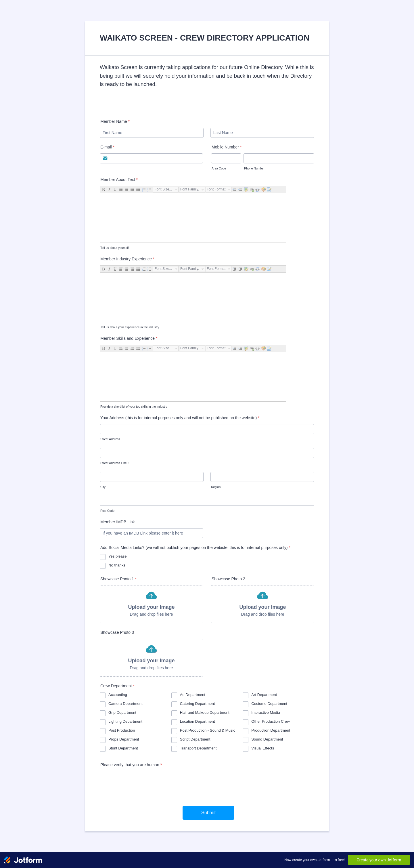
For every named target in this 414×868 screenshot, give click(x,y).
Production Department (271, 730)
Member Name (115, 121)
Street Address (110, 439)
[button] (151, 604)
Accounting (118, 695)
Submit (208, 813)
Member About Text (119, 180)
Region (216, 487)
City (103, 487)
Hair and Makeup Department (205, 712)
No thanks (117, 565)
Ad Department (193, 695)
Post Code (107, 511)
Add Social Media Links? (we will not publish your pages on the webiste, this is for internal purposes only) (195, 547)
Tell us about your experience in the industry (130, 327)
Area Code (219, 168)
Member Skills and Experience (129, 338)
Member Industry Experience (127, 259)
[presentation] (143, 782)
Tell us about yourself (115, 248)
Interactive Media (266, 712)
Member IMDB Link (118, 522)
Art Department (264, 695)
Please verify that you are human (131, 765)
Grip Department (122, 712)
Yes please (118, 556)
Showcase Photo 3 (117, 632)
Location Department (198, 721)
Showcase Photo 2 (228, 579)
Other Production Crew (270, 721)
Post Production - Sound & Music (208, 730)
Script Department (195, 739)
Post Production (122, 730)
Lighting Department (125, 721)
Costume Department (269, 704)
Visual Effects (263, 748)
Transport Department (198, 748)
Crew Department (117, 686)
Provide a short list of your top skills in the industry (134, 407)
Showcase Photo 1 (118, 579)
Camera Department (125, 704)
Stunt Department (123, 748)
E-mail (107, 147)
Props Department (124, 739)
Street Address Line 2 (115, 463)
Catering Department (198, 704)
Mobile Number (227, 147)
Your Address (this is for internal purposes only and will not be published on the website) (180, 418)
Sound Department (267, 739)
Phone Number (254, 168)
